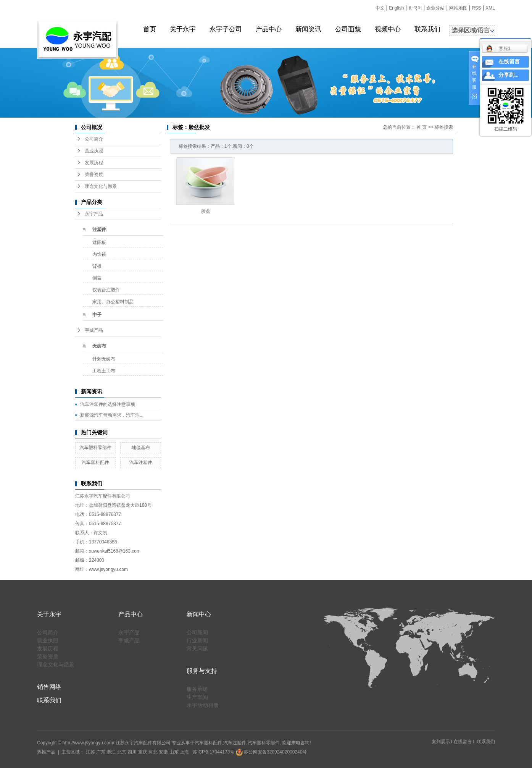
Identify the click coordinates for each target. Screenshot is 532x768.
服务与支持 (202, 671)
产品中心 (269, 29)
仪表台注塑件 (106, 290)
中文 (380, 8)
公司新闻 (197, 632)
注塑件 (99, 230)
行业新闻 (197, 640)
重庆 (143, 752)
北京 (122, 752)
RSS (476, 8)
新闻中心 (199, 614)
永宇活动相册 (203, 705)
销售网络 (49, 687)
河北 (153, 752)
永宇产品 (94, 214)
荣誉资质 (94, 175)
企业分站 (435, 8)
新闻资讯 (308, 29)
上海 (184, 752)
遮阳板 (99, 243)
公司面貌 (348, 29)
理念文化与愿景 (101, 186)
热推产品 (46, 752)
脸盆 (206, 211)
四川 (132, 752)
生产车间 (197, 697)
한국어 (415, 8)
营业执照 (94, 151)
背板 (97, 266)
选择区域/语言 (471, 30)
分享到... (509, 75)
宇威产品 (94, 330)
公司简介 (94, 139)
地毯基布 (141, 448)
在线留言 (463, 742)
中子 (97, 315)
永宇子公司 (226, 29)
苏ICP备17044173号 (214, 752)
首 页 (422, 127)
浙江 (111, 752)
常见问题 (197, 648)
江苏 (90, 752)
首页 (150, 29)
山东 (174, 752)
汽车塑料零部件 (95, 448)
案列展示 (441, 742)
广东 (101, 752)
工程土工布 (104, 371)
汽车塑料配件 (95, 462)
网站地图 (458, 8)
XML (490, 8)
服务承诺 (197, 689)
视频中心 (388, 29)
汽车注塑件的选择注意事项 (108, 404)
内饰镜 (99, 254)
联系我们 (427, 29)
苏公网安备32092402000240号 (272, 752)
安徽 (163, 752)
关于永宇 (183, 29)
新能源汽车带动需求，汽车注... (112, 415)
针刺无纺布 (104, 359)
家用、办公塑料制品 (113, 302)
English (396, 8)
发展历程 (94, 163)
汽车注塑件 (141, 462)
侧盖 (97, 278)
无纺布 (99, 346)
